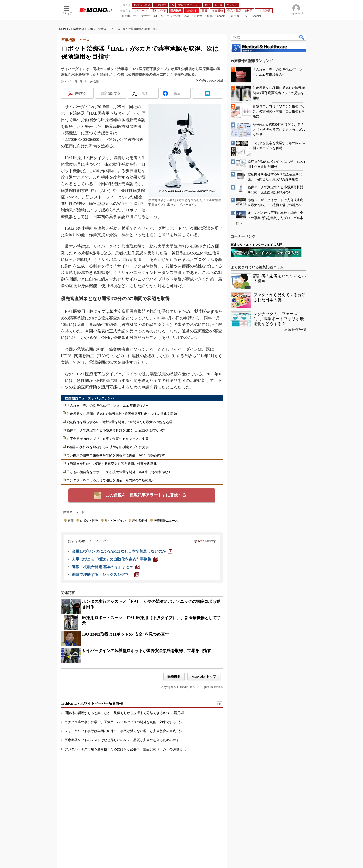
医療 (71, 521)
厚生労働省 (140, 521)
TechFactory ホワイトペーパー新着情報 (92, 704)
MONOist (65, 29)
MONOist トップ (204, 677)
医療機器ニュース (166, 521)
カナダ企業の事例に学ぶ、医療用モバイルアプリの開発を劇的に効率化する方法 (124, 722)
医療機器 (79, 29)
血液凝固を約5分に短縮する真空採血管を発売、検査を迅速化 (112, 464)
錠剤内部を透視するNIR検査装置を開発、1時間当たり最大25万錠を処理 (119, 422)
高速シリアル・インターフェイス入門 (256, 245)
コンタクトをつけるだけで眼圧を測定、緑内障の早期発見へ (111, 480)
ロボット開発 (89, 521)
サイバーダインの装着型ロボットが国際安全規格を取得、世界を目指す (147, 651)
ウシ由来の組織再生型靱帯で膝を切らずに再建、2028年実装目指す (116, 455)
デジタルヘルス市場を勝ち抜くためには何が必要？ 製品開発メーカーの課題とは (125, 749)
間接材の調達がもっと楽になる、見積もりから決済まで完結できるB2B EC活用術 (124, 713)
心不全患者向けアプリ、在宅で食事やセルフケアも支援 (108, 439)
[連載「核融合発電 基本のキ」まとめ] (106, 567)
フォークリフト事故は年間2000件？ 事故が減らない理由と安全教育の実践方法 (124, 731)
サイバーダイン (115, 521)
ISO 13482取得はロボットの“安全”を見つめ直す (126, 634)
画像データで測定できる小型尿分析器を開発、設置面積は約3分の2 (116, 430)
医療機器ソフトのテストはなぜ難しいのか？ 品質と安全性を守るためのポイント (125, 740)
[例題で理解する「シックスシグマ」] (105, 575)
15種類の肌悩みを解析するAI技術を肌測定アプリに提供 (108, 447)
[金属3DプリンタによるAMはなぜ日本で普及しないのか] (122, 551)
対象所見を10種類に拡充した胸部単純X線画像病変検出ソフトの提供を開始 (122, 414)
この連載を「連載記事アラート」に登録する (146, 495)
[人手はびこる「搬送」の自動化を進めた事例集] (115, 559)
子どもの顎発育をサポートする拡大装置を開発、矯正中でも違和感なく (119, 472)
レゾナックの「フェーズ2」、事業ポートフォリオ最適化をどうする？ (279, 319)
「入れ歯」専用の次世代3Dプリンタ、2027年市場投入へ (108, 405)
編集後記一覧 (297, 330)
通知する (114, 93)
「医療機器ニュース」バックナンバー (90, 398)
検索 (302, 37)
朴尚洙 (201, 81)
